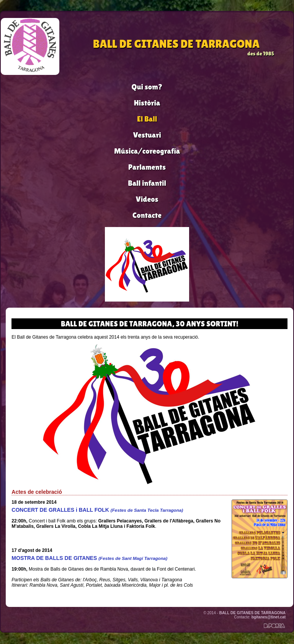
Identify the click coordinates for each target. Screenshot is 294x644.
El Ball (147, 119)
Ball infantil (147, 183)
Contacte (147, 215)
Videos (147, 199)
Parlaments (147, 167)
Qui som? (147, 87)
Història (147, 103)
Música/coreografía (147, 151)
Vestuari (147, 135)
